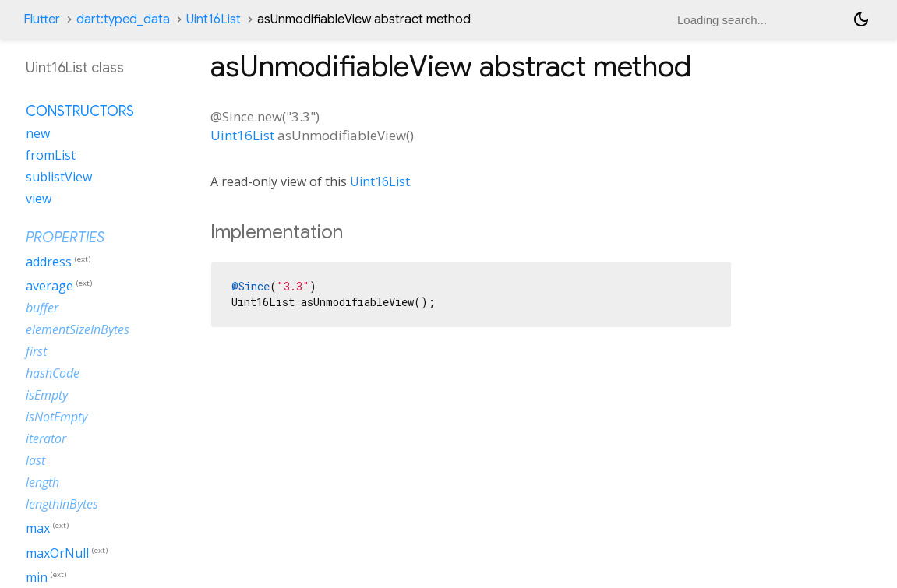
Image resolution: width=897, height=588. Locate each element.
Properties (65, 238)
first (36, 351)
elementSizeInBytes (78, 329)
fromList (51, 155)
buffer (42, 308)
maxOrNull (57, 553)
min (37, 577)
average (49, 286)
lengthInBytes (62, 504)
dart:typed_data (123, 19)
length (42, 482)
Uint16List (214, 19)
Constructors (80, 111)
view (39, 199)
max (38, 529)
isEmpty (47, 395)
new (38, 133)
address (49, 262)
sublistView (59, 177)
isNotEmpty (57, 417)
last (35, 460)
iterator (46, 438)
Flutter (42, 19)
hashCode (53, 373)
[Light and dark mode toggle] (861, 19)
